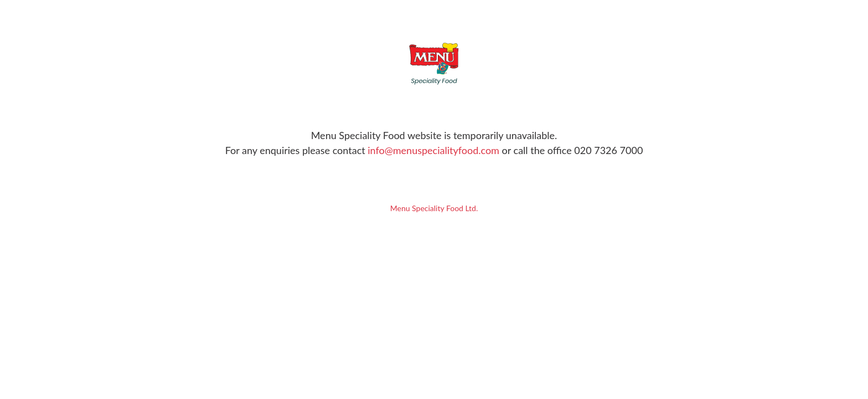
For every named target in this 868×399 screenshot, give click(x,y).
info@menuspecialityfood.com (433, 150)
